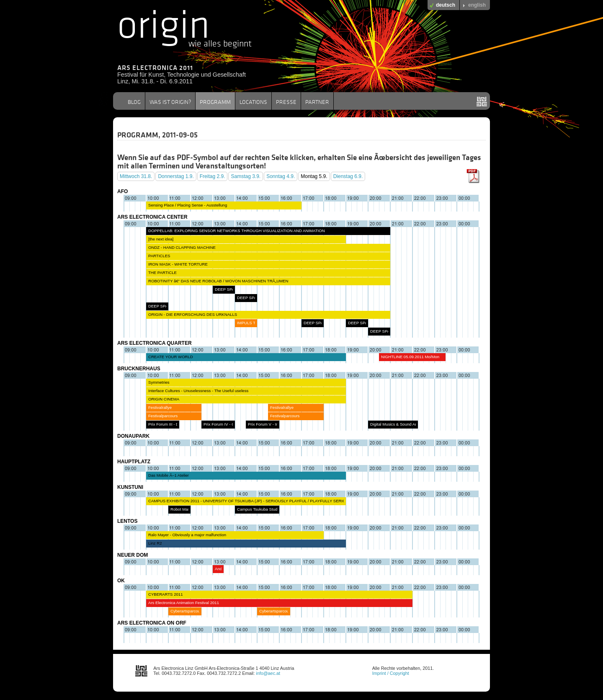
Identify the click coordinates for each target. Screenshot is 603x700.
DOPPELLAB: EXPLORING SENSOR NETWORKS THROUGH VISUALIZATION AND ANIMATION (237, 231)
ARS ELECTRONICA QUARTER (155, 343)
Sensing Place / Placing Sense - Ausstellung (188, 205)
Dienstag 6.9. (348, 176)
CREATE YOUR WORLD (171, 357)
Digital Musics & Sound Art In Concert (404, 424)
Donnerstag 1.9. (176, 176)
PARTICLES (159, 256)
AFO (122, 191)
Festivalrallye (160, 407)
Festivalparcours (163, 416)
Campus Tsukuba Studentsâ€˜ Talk (268, 509)
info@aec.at (268, 673)
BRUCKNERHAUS (139, 369)
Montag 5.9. (314, 176)
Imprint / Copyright (391, 673)
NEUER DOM (133, 555)
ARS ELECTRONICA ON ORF (152, 623)
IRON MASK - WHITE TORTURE (178, 264)
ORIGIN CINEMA (164, 399)
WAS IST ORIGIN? (170, 102)
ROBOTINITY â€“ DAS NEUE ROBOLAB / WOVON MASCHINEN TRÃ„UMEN (218, 281)
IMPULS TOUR (251, 323)
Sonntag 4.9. (281, 176)
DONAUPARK (133, 436)
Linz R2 (155, 543)
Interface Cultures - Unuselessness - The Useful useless (198, 391)
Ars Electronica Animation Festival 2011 (184, 603)
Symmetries (159, 382)
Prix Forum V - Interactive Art (274, 424)
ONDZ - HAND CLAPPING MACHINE (182, 247)
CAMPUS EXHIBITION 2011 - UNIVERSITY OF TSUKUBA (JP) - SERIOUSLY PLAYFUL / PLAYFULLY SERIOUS (250, 501)
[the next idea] (161, 239)
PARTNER (317, 102)
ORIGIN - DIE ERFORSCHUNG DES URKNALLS (193, 314)
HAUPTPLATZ (134, 462)
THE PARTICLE (162, 273)
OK (121, 581)
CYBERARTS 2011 (165, 594)
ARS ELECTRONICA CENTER (152, 217)
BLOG (134, 102)
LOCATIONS (253, 102)
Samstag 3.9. (246, 176)
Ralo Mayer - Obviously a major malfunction (187, 535)
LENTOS (127, 521)
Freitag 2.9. (213, 176)
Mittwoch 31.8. (136, 176)
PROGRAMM (215, 102)
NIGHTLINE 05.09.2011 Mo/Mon (410, 357)
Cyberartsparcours (187, 611)
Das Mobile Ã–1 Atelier (169, 475)
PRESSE (286, 102)
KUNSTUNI (130, 487)
